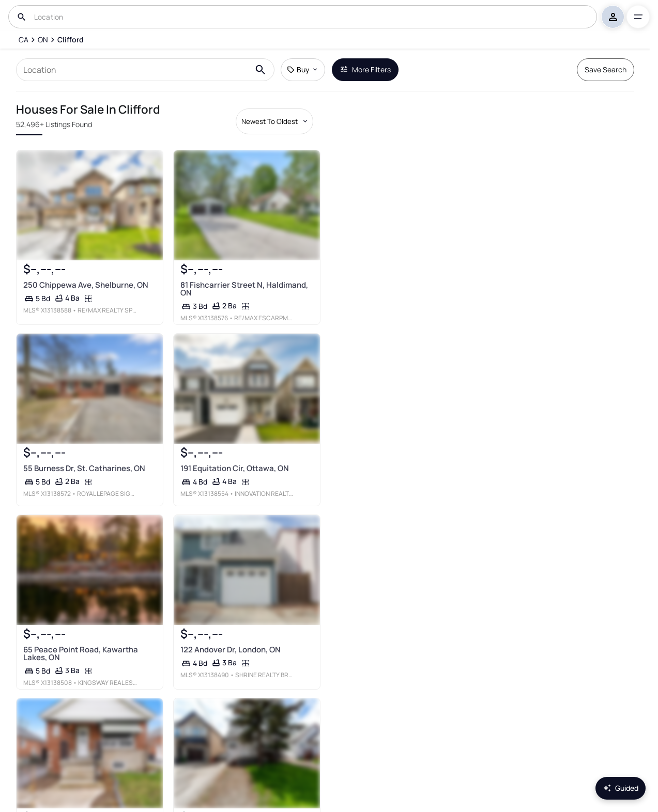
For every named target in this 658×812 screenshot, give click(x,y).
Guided (621, 788)
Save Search (606, 69)
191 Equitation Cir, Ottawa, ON (235, 468)
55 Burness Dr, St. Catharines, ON (84, 468)
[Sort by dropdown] (274, 121)
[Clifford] (71, 40)
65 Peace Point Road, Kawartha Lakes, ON (81, 653)
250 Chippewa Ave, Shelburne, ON (86, 285)
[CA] (23, 40)
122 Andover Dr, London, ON (231, 650)
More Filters (365, 69)
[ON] (43, 40)
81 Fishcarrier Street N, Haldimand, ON (244, 289)
